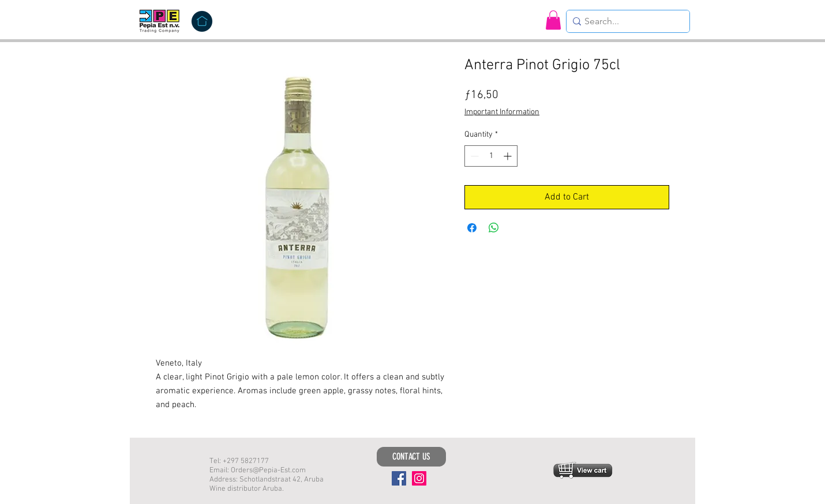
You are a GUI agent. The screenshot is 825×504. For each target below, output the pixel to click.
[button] (553, 20)
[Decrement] (473, 156)
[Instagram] (419, 478)
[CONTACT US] (411, 457)
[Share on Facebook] (472, 228)
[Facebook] (399, 478)
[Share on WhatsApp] (494, 228)
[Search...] (625, 21)
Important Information (502, 112)
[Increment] (509, 156)
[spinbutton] (491, 156)
